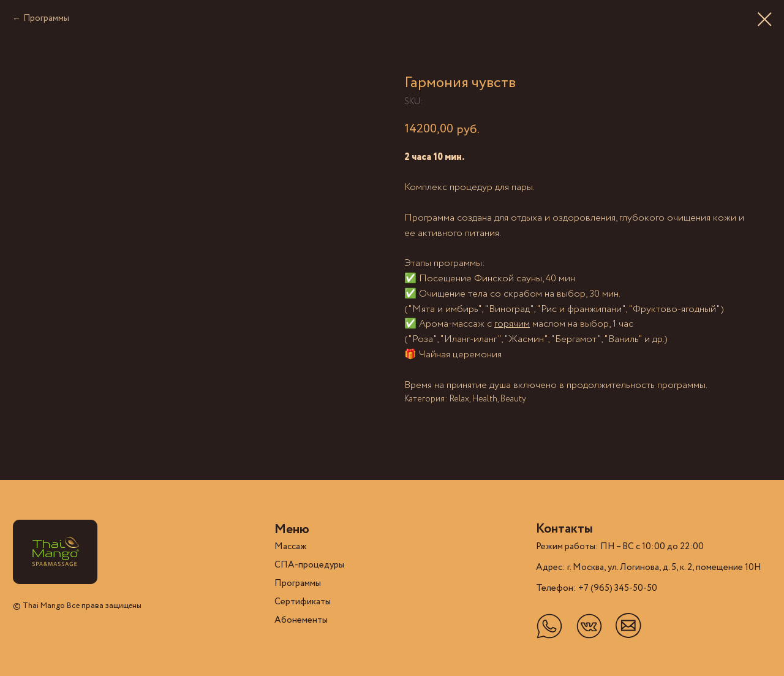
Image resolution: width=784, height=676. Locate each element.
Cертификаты (303, 602)
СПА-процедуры (309, 565)
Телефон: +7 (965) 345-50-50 (597, 588)
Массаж (291, 547)
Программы (46, 18)
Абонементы (301, 620)
